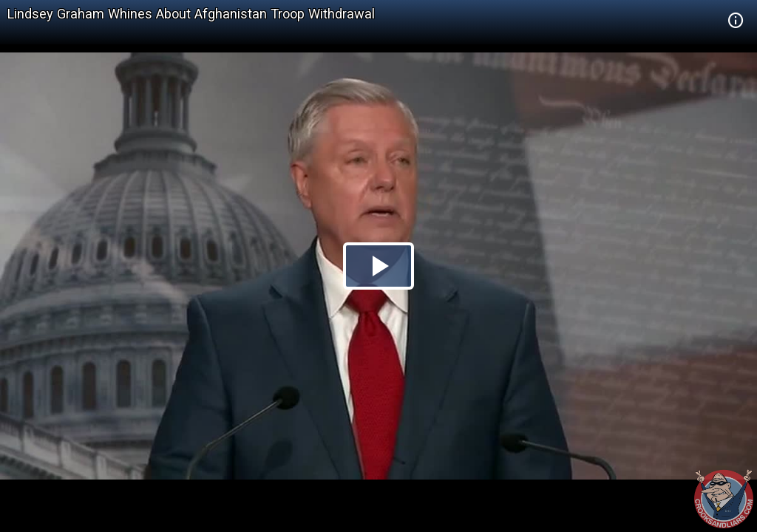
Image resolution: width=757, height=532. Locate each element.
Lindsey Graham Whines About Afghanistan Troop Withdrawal (191, 14)
